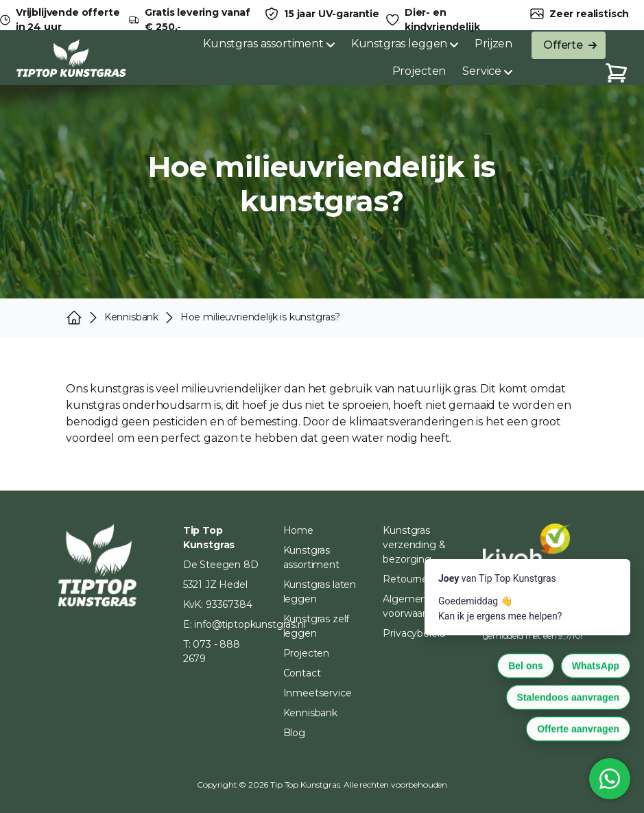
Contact (302, 673)
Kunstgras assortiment (269, 44)
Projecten (419, 71)
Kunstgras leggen (405, 44)
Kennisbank (310, 713)
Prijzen (493, 44)
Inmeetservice (318, 693)
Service (487, 71)
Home (298, 530)
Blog (294, 733)
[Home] (71, 58)
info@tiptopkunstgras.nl (250, 624)
